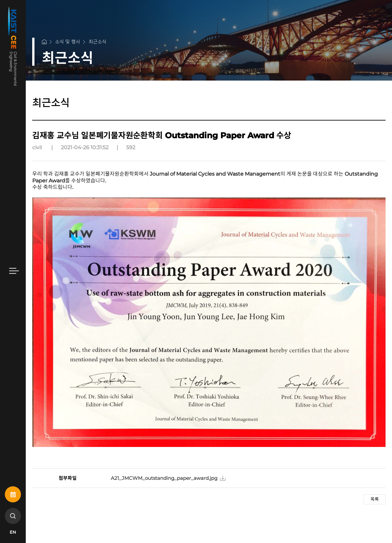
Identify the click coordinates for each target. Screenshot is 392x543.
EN (13, 532)
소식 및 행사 (68, 42)
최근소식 (98, 42)
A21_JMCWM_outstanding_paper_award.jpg (164, 478)
